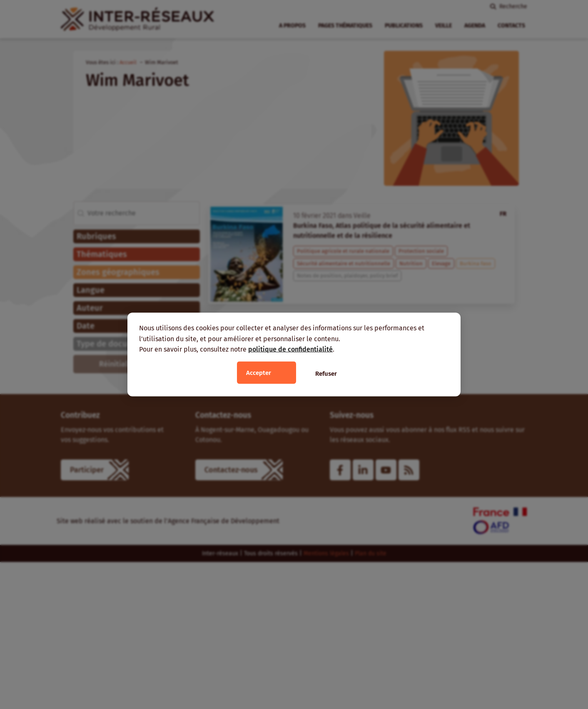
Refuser (326, 373)
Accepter (259, 372)
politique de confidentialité (290, 349)
